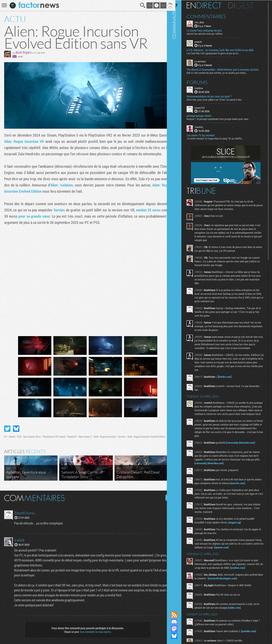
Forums (202, 82)
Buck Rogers (24, 52)
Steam (12, 435)
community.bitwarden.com (246, 446)
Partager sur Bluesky (16, 427)
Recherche (140, 5)
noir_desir (205, 22)
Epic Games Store (32, 435)
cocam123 (205, 107)
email (20, 56)
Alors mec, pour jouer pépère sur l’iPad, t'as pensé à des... (220, 99)
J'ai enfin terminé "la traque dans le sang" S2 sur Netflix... (220, 138)
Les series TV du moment (206, 135)
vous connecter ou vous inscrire (94, 630)
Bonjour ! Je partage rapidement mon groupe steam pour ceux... (224, 119)
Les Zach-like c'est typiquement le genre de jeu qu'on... (219, 53)
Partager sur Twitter (7, 427)
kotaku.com (230, 376)
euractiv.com (250, 487)
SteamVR (72, 435)
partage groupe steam (204, 116)
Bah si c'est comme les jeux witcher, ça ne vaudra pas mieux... (222, 72)
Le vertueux (206, 61)
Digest (246, 5)
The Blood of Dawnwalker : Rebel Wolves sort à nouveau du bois (228, 69)
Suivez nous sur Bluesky (180, 636)
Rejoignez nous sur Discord (180, 622)
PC (6, 435)
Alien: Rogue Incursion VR (24, 141)
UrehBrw (204, 88)
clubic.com (242, 611)
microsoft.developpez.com (233, 582)
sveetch (204, 42)
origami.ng (240, 526)
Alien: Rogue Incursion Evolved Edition (146, 435)
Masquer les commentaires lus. (165, 496)
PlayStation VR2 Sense (54, 435)
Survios (58, 210)
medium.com (251, 571)
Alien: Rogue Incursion (105, 435)
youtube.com (254, 635)
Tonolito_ (205, 127)
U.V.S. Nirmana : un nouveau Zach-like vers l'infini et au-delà (225, 50)
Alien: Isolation (67, 185)
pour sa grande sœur (34, 216)
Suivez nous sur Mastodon (180, 629)
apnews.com (245, 551)
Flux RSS (180, 615)
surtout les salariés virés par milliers (210, 33)
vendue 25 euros (146, 210)
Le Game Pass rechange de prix (210, 30)
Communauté (180, 302)
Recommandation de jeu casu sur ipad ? (214, 96)
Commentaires (212, 16)
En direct (209, 5)
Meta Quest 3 (85, 435)
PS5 (19, 435)
